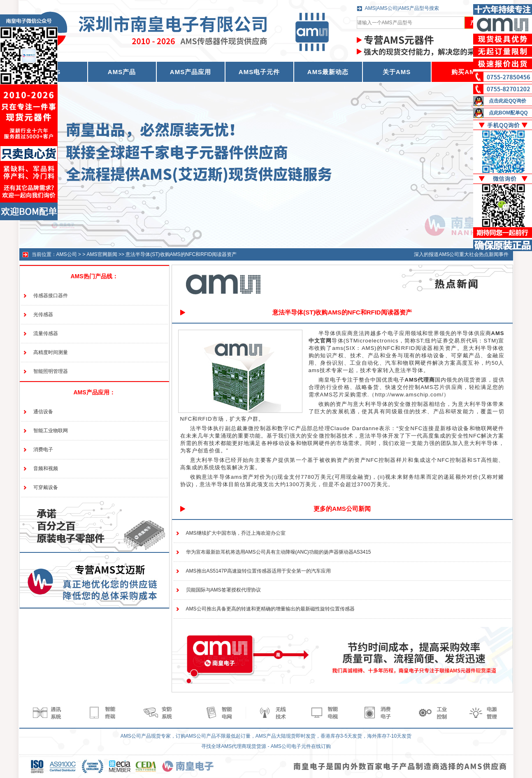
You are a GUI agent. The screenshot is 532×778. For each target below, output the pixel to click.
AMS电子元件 (259, 72)
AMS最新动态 (328, 72)
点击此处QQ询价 (508, 101)
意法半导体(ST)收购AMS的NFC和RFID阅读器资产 (181, 254)
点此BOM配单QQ (508, 113)
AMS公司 (67, 254)
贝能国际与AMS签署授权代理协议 (223, 590)
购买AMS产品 (472, 72)
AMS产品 (122, 72)
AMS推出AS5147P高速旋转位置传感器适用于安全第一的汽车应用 (259, 571)
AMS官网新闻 (102, 254)
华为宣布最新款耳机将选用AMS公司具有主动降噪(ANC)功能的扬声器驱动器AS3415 (279, 552)
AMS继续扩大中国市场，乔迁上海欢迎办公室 (236, 533)
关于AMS (397, 72)
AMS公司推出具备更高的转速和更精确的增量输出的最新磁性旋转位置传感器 (270, 609)
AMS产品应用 (190, 72)
